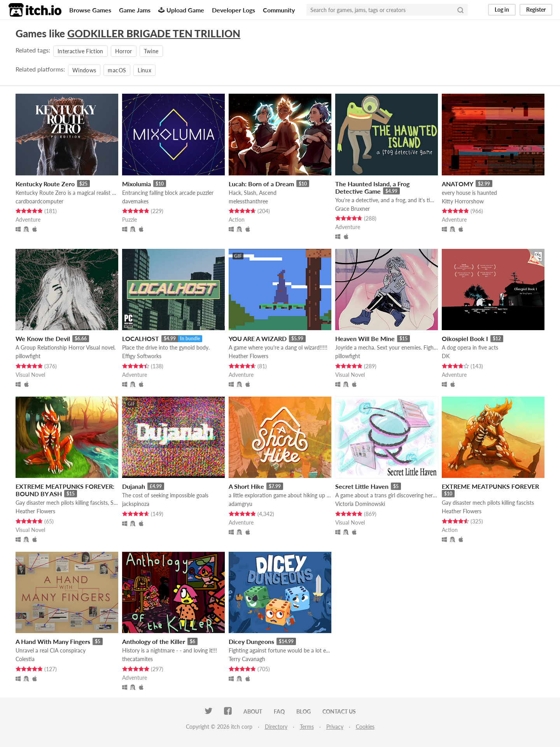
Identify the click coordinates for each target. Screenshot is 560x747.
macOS (117, 70)
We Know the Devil (43, 339)
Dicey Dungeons (251, 641)
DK (446, 356)
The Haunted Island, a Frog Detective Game (372, 187)
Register (536, 10)
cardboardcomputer (39, 201)
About (253, 711)
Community (279, 10)
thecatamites (137, 659)
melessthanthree (248, 201)
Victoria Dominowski (360, 504)
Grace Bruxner (353, 209)
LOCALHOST (141, 339)
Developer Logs (234, 10)
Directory (276, 727)
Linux (144, 70)
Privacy (335, 727)
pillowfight (28, 356)
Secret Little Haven (362, 486)
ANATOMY (458, 184)
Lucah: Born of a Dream (261, 184)
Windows (84, 70)
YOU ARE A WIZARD (258, 339)
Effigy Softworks (142, 356)
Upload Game (181, 10)
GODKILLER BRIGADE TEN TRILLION (154, 33)
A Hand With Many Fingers (53, 641)
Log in (502, 10)
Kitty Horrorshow (463, 201)
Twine (151, 51)
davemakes (135, 201)
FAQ (279, 711)
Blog (304, 711)
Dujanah (134, 486)
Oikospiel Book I (465, 339)
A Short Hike (246, 486)
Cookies (365, 727)
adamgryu (241, 504)
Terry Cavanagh (247, 659)
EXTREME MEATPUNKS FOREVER (490, 486)
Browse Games (90, 10)
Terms (307, 727)
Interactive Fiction (80, 51)
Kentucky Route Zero (45, 184)
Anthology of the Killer (154, 641)
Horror (124, 51)
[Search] (460, 10)
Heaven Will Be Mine (365, 339)
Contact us (339, 711)
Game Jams (135, 10)
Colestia (25, 659)
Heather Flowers (248, 356)
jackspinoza (136, 504)
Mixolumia (136, 184)
